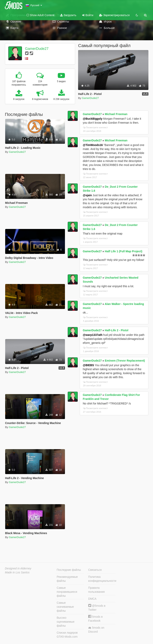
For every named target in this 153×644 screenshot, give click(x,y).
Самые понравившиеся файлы (67, 592)
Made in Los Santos (17, 572)
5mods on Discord (96, 630)
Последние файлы (69, 570)
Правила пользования (97, 590)
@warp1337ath (93, 335)
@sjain (87, 195)
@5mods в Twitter (97, 608)
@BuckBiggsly (93, 119)
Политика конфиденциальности (102, 579)
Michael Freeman (116, 114)
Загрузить (68, 15)
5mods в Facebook (95, 619)
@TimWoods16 (93, 145)
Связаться (95, 570)
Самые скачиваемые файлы (65, 607)
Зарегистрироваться (114, 15)
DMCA (92, 599)
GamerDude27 (37, 49)
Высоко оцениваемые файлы (66, 622)
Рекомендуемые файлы (67, 579)
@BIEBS (88, 365)
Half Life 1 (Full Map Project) (124, 251)
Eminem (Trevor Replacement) (125, 361)
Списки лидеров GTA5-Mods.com (67, 635)
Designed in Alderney (18, 568)
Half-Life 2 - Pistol (117, 330)
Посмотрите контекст (96, 127)
